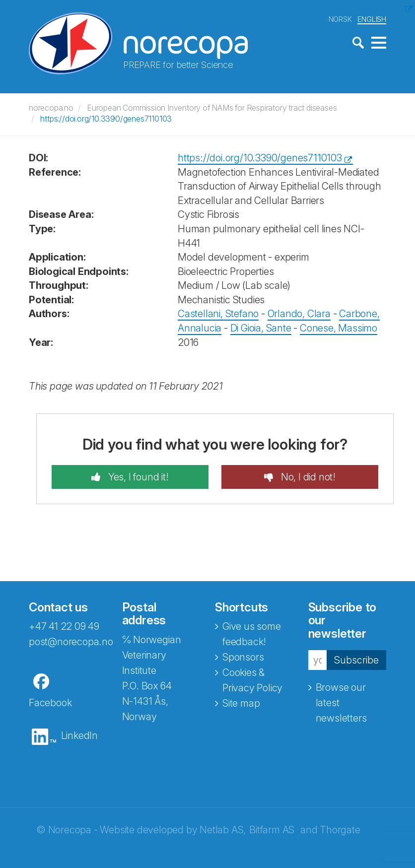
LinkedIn (79, 735)
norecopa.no (51, 108)
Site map (241, 703)
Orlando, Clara (299, 314)
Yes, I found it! (137, 477)
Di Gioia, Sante (261, 328)
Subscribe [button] (356, 660)
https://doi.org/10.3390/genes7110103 (106, 119)
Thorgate (340, 830)
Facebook (50, 703)
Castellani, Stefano (218, 314)
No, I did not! (307, 477)
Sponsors (243, 657)
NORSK (340, 19)
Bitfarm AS (272, 830)
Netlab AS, (223, 830)
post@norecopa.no (71, 642)
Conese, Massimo (339, 328)
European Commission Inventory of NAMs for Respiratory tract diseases (212, 108)
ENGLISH (372, 19)
